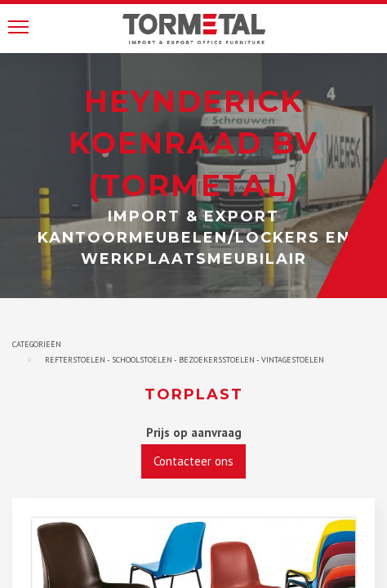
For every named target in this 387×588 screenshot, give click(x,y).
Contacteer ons (193, 461)
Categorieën (37, 344)
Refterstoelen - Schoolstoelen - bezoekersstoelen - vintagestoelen (185, 360)
